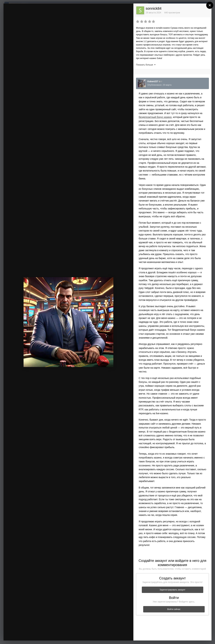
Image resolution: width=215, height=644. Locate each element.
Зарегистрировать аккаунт (172, 590)
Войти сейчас (174, 609)
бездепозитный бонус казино (155, 117)
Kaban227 (153, 81)
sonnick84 (154, 8)
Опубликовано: (159, 85)
